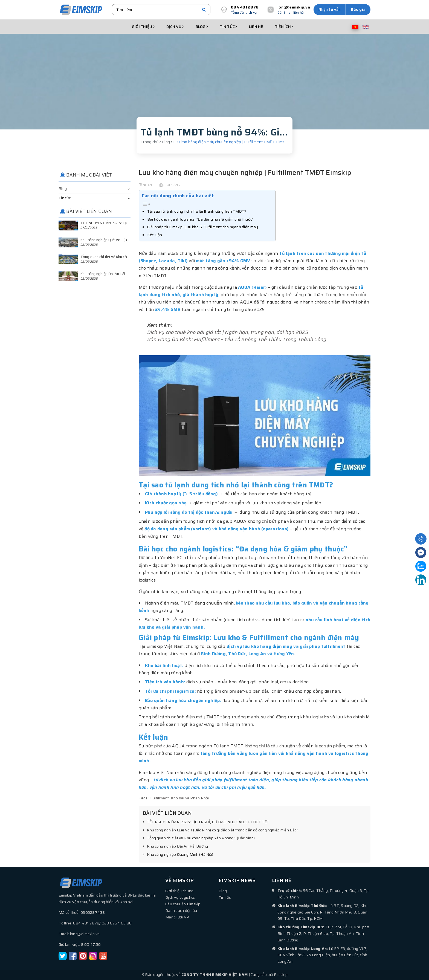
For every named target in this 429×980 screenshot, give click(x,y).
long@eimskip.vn (294, 7)
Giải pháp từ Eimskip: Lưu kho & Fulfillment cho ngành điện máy (203, 227)
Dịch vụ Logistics (180, 897)
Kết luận (155, 235)
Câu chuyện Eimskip (183, 904)
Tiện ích (284, 27)
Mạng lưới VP (177, 917)
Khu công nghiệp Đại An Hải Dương (175, 846)
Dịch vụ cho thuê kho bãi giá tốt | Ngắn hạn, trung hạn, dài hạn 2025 (228, 332)
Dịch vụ (175, 27)
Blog (202, 27)
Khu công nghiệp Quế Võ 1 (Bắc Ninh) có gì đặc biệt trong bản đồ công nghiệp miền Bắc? (221, 830)
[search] (204, 10)
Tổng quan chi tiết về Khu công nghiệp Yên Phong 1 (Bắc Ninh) (199, 838)
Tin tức (228, 27)
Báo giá (358, 9)
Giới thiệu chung (179, 891)
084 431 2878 (245, 7)
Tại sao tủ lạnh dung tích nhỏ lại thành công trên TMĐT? (197, 211)
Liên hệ (256, 27)
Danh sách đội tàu (181, 910)
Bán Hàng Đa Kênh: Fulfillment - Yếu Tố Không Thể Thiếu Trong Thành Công (237, 339)
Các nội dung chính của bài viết (178, 196)
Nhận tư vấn (330, 9)
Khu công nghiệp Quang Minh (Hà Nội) (178, 855)
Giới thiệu (143, 27)
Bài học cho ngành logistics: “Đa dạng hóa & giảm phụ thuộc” (200, 219)
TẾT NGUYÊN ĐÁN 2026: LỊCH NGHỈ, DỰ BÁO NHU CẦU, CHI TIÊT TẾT (206, 822)
